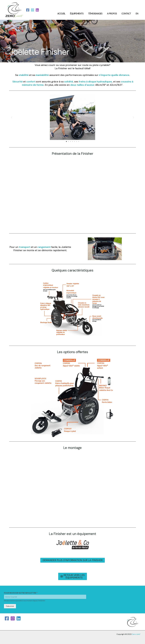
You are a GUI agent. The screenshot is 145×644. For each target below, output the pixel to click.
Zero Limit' (136, 634)
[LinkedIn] (37, 10)
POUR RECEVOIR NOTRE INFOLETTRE (21, 593)
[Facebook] (28, 10)
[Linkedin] (19, 618)
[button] (12, 117)
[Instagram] (33, 10)
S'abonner (10, 606)
